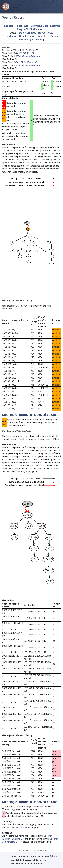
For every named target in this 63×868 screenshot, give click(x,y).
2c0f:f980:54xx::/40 (28, 62)
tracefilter (11, 436)
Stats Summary (27, 33)
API (26, 29)
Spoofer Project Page (16, 26)
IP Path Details (30, 163)
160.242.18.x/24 (26, 53)
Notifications (37, 29)
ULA (25, 82)
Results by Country (49, 36)
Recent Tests (46, 33)
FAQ (20, 29)
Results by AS (27, 36)
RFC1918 (15, 82)
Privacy (53, 856)
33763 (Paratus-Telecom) (28, 56)
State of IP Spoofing (21, 828)
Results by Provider (30, 39)
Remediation (10, 36)
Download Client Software (45, 26)
